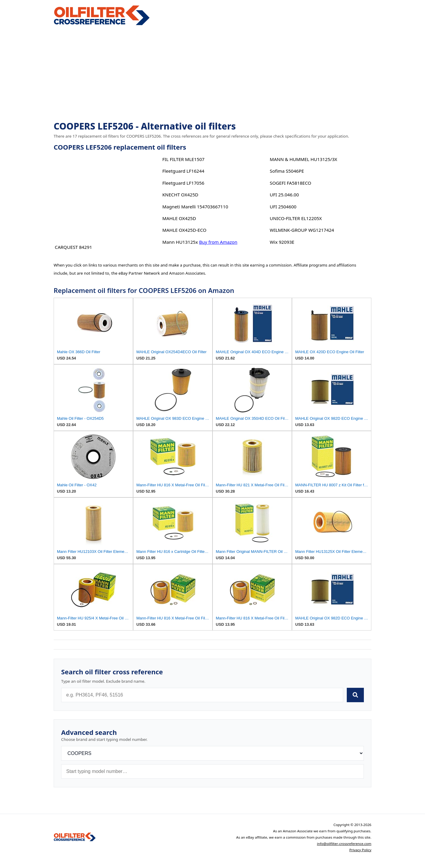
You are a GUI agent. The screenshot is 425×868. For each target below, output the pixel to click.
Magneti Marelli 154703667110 (195, 207)
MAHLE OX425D (179, 218)
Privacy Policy (360, 850)
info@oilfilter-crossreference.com (344, 844)
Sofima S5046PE (287, 171)
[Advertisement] (212, 74)
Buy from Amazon (218, 242)
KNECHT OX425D (180, 195)
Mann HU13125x (180, 242)
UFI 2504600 (283, 207)
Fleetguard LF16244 (183, 171)
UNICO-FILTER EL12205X (296, 218)
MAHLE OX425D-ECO (184, 230)
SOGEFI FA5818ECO (290, 183)
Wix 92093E (282, 242)
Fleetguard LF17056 (183, 183)
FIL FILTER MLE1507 (183, 159)
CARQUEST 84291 (73, 247)
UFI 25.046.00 (284, 195)
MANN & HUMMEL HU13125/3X (303, 159)
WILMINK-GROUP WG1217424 (302, 230)
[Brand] (212, 753)
